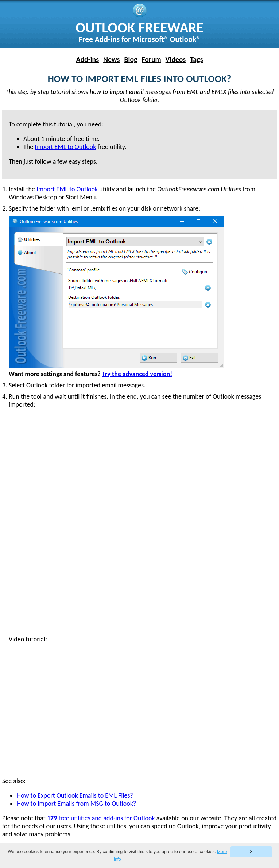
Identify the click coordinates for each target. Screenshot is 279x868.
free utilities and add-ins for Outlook (101, 818)
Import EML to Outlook (67, 189)
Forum (151, 59)
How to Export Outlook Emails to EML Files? (75, 795)
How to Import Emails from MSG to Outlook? (76, 804)
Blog (131, 59)
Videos (176, 59)
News (111, 59)
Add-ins (87, 59)
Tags (196, 59)
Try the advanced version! (137, 374)
